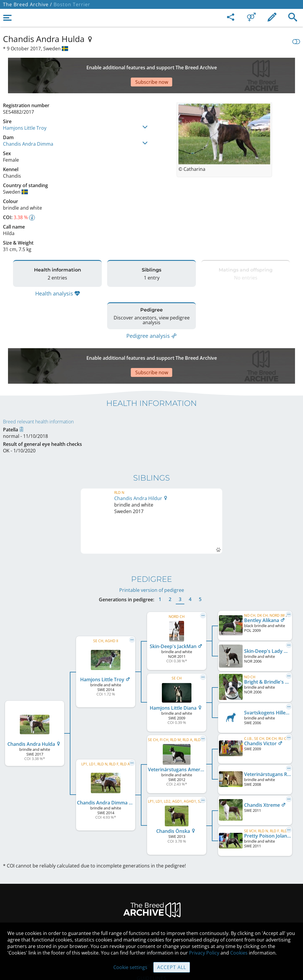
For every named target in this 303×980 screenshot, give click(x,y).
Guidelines (152, 905)
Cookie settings (130, 967)
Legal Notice (152, 868)
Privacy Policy (204, 953)
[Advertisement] (146, 65)
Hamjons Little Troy (25, 107)
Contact (152, 880)
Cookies (152, 918)
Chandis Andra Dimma (28, 123)
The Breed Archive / (28, 4)
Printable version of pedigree (152, 517)
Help (152, 893)
